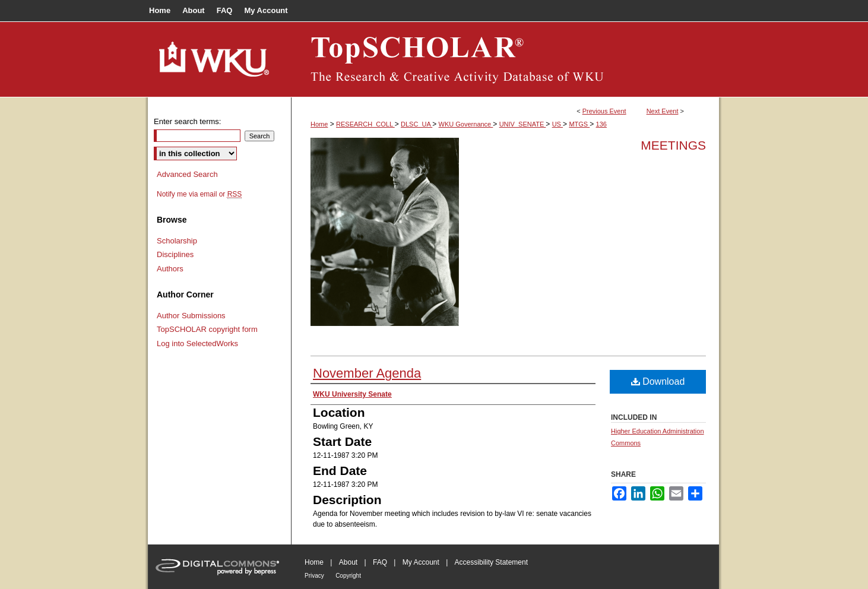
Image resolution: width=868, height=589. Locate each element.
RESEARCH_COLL (365, 124)
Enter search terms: (187, 121)
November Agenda (367, 373)
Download (658, 381)
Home (319, 124)
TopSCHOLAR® (505, 59)
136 (601, 124)
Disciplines (175, 254)
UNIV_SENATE (523, 124)
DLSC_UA (416, 124)
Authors (170, 269)
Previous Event (604, 111)
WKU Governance (466, 124)
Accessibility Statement (491, 562)
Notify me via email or (199, 194)
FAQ (380, 562)
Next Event (663, 111)
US (557, 124)
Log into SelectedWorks (197, 343)
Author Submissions (191, 316)
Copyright (348, 576)
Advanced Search (187, 174)
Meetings (673, 145)
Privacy (314, 576)
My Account (421, 562)
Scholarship (177, 241)
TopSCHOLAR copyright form (207, 329)
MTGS (579, 124)
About (348, 562)
